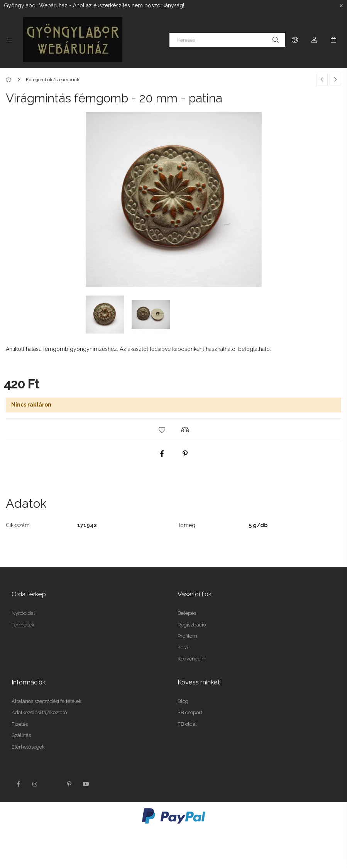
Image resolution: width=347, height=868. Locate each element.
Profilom (187, 636)
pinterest (69, 784)
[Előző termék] (322, 80)
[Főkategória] (10, 80)
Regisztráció (192, 625)
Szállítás (21, 735)
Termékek (23, 625)
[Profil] (314, 40)
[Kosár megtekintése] (333, 40)
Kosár (184, 648)
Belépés (187, 613)
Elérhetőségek (28, 747)
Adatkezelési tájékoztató (39, 712)
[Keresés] (227, 40)
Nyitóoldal (23, 613)
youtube (86, 784)
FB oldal (187, 724)
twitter (52, 784)
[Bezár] (341, 6)
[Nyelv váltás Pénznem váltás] (295, 40)
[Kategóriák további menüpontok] (10, 40)
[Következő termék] (335, 80)
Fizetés (20, 724)
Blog (183, 701)
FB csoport (190, 712)
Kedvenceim (192, 659)
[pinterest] (185, 454)
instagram (35, 784)
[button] (162, 430)
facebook (18, 784)
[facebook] (162, 454)
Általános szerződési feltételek (47, 701)
